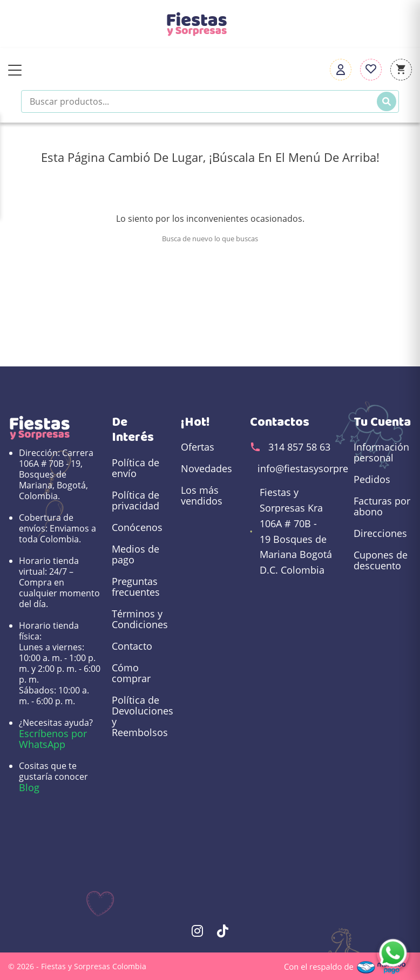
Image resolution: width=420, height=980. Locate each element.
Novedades (206, 468)
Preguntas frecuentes (136, 587)
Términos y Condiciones (140, 619)
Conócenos (137, 527)
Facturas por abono (382, 506)
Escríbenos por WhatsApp (53, 739)
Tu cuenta (382, 422)
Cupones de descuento (381, 560)
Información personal (381, 452)
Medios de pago (136, 554)
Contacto (132, 646)
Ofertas (198, 447)
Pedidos (372, 479)
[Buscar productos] (210, 101)
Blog (29, 787)
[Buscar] (387, 101)
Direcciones (380, 533)
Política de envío (136, 468)
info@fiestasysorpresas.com (322, 468)
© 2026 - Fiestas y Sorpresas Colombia (77, 966)
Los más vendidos (202, 495)
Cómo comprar (131, 673)
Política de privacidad (136, 500)
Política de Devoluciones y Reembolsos (141, 716)
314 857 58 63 (299, 447)
